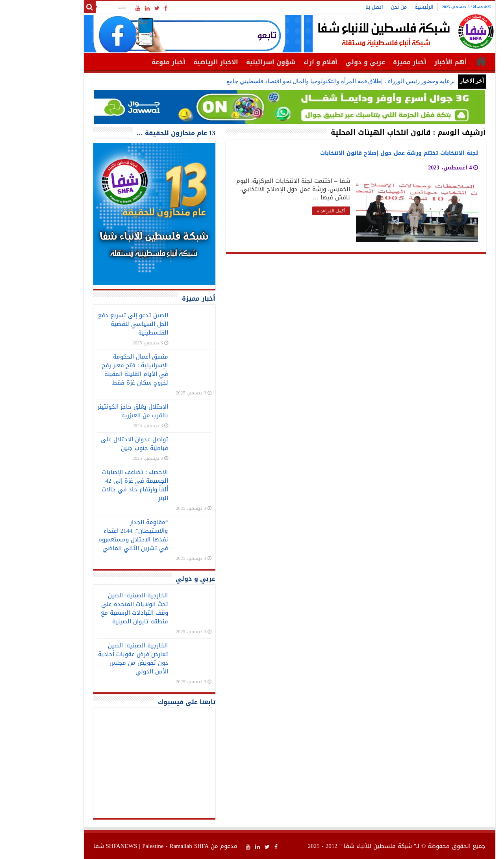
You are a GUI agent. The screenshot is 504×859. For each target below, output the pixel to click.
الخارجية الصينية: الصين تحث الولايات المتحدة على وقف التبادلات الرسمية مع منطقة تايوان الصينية (97, 608)
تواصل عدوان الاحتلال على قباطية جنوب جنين (97, 444)
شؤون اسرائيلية (233, 62)
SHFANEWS (84, 846)
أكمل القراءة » (294, 211)
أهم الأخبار (413, 62)
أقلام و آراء (283, 62)
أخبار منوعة (131, 62)
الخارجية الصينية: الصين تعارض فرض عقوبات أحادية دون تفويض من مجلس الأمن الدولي (96, 658)
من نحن (361, 7)
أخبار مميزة (372, 62)
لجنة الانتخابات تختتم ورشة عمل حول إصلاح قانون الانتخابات (362, 153)
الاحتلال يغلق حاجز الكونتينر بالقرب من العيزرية (95, 411)
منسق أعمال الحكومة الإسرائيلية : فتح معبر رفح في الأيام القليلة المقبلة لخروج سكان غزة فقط (97, 370)
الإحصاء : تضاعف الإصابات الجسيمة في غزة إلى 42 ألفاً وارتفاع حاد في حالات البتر (97, 485)
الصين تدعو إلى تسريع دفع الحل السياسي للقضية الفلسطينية (96, 324)
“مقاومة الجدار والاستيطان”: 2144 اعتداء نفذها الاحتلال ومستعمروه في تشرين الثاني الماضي (96, 535)
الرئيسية (387, 7)
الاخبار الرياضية (178, 62)
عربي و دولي (328, 62)
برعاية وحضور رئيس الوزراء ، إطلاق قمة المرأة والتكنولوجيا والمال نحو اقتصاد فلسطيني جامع (303, 81)
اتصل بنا (337, 7)
